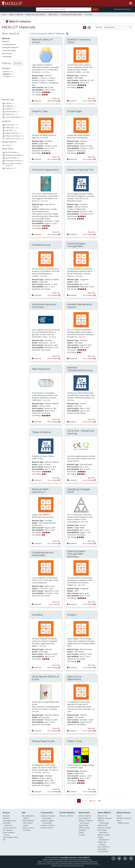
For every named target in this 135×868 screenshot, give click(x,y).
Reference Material (13, 104)
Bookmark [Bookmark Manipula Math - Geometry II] (37, 543)
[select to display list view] (89, 28)
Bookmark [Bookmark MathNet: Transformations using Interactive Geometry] (73, 422)
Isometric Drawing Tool (80, 170)
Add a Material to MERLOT (28, 817)
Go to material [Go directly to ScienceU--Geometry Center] (89, 101)
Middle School (12, 120)
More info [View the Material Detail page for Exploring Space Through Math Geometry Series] (91, 602)
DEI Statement (103, 852)
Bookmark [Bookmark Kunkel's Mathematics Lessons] (73, 358)
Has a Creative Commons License (14, 168)
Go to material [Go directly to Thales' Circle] (89, 792)
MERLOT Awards (104, 835)
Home (4, 14)
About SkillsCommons (123, 822)
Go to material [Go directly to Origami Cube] (54, 159)
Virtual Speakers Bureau (9, 834)
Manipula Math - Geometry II (41, 491)
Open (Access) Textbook (15, 98)
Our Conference (85, 818)
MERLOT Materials (16, 14)
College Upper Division (15, 132)
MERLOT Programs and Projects (86, 822)
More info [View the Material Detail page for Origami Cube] (56, 157)
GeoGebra (37, 615)
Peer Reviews (7, 54)
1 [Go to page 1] (79, 801)
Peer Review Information (103, 831)
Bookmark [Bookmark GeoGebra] (37, 667)
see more (46, 72)
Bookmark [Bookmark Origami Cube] (37, 159)
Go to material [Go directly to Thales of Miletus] (54, 480)
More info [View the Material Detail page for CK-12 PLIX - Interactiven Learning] (91, 478)
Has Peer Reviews (12, 156)
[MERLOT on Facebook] (114, 860)
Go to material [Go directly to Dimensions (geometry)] (54, 234)
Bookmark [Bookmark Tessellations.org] (37, 295)
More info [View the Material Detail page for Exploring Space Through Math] (91, 293)
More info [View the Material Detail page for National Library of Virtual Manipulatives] (56, 98)
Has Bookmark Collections (15, 175)
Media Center (84, 825)
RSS (4, 840)
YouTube (82, 835)
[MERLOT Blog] (131, 860)
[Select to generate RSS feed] (67, 34)
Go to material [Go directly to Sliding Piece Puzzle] (54, 792)
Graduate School (12, 134)
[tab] (18, 21)
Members (6, 41)
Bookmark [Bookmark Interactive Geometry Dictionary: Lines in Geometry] (37, 358)
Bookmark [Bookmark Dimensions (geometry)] (37, 234)
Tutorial (9, 110)
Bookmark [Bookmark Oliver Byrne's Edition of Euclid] (37, 731)
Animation (10, 85)
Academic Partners (48, 825)
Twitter (81, 832)
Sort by (99, 27)
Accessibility (102, 849)
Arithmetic (6, 72)
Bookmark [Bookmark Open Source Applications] (73, 731)
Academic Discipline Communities (48, 817)
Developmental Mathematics (71, 14)
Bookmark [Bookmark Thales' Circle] (73, 792)
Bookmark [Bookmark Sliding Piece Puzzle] (37, 792)
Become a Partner (66, 816)
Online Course (11, 96)
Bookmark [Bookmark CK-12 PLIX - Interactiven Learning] (73, 480)
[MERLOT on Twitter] (119, 860)
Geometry (6, 74)
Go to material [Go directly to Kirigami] (89, 667)
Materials (6, 38)
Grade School (11, 118)
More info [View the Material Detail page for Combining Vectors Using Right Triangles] (56, 602)
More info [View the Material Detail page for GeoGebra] (56, 665)
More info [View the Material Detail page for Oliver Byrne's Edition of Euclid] (56, 728)
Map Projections (41, 369)
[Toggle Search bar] (68, 12)
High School (11, 123)
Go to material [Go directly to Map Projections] (54, 422)
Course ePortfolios (9, 50)
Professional (11, 137)
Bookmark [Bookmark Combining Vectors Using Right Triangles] (37, 604)
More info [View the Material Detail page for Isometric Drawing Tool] (91, 232)
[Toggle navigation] (131, 3)
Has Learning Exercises (14, 180)
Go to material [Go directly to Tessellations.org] (54, 295)
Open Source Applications (74, 678)
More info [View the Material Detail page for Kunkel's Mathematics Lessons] (91, 356)
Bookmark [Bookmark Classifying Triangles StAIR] (73, 543)
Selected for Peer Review (15, 159)
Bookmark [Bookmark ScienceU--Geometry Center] (73, 101)
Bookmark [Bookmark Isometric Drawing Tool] (73, 234)
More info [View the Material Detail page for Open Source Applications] (91, 728)
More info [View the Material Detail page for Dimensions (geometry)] (56, 232)
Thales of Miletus (41, 432)
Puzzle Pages (75, 111)
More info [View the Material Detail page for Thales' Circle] (91, 789)
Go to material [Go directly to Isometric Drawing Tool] (89, 234)
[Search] (64, 9)
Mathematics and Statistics (36, 14)
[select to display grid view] (85, 28)
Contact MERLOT (84, 858)
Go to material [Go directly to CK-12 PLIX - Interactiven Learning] (89, 480)
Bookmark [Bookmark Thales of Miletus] (37, 480)
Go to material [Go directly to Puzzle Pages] (89, 159)
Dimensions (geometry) (45, 170)
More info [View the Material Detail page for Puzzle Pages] (91, 157)
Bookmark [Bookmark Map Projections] (37, 422)
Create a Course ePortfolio (28, 829)
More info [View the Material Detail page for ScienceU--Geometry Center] (91, 98)
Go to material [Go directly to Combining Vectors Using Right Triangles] (54, 604)
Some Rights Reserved (68, 858)
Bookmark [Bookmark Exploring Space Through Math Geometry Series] (73, 604)
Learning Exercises (9, 44)
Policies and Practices (102, 843)
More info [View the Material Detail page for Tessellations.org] (56, 293)
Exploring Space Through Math (76, 245)
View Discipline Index (10, 837)
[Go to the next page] (93, 801)
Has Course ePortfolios (14, 178)
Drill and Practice (12, 93)
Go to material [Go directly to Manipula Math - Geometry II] (54, 543)
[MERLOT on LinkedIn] (125, 860)
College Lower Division (14, 129)
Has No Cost (11, 172)
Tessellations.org (41, 245)
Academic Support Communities (47, 822)
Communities (7, 56)
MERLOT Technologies (103, 822)
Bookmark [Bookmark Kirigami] (73, 667)
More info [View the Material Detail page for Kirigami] (91, 665)
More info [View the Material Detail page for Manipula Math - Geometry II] (56, 541)
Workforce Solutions (124, 818)
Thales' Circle (75, 741)
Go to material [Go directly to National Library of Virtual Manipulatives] (54, 101)
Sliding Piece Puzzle (43, 741)
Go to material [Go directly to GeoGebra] (54, 667)
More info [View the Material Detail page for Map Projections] (56, 419)
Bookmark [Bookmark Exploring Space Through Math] (73, 295)
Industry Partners (47, 828)
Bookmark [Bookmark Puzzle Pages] (73, 159)
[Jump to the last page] (100, 801)
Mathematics (53, 14)
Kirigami (72, 615)
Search (95, 9)
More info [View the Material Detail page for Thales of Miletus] (56, 478)
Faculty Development (103, 838)
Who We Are (102, 816)
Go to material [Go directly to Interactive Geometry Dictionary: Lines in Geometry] (54, 358)
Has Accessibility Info (13, 188)
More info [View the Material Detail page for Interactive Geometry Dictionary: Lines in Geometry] (56, 356)
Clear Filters (18, 63)
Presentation (11, 101)
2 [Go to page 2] (83, 801)
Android (9, 145)
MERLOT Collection (105, 818)
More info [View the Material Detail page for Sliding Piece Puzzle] (56, 789)
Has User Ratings (12, 162)
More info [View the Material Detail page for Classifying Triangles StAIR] (91, 541)
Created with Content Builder (12, 184)
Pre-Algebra (7, 76)
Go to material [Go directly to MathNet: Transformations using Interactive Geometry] (89, 422)
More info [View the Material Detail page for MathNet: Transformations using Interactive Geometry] (91, 419)
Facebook (82, 830)
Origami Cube (40, 111)
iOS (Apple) (10, 148)
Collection (10, 90)
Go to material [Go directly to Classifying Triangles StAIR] (89, 543)
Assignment (10, 87)
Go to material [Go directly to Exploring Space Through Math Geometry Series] (89, 604)
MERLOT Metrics (85, 816)
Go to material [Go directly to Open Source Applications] (89, 731)
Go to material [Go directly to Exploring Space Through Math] (89, 295)
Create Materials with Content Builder (28, 823)
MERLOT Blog (84, 828)
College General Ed (13, 126)
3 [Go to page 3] (86, 801)
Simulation (10, 107)
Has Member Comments (15, 164)
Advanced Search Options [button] (122, 9)
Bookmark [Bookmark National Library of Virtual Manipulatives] (37, 101)
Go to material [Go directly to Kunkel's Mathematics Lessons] (89, 358)
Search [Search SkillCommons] (119, 816)
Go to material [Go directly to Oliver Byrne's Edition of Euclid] (54, 731)
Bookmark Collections (10, 47)
